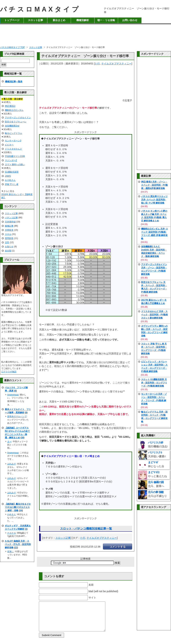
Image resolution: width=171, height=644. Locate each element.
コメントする (118, 547)
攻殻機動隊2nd (12, 126)
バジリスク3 (157, 454)
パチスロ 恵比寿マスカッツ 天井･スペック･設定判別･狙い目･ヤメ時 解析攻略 (154, 200)
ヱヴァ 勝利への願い (15, 165)
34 (21, 510)
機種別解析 (83, 20)
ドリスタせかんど (13, 149)
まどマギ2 (157, 474)
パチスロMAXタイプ (40, 9)
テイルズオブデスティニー (116, 64)
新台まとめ (59, 20)
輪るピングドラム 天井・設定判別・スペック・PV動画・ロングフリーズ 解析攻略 (154, 417)
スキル (8, 234)
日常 (7, 242)
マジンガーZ (11, 160)
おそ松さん (10, 180)
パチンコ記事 (11, 218)
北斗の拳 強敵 (157, 494)
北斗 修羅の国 (156, 484)
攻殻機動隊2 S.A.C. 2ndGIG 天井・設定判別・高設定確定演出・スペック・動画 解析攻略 (154, 251)
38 (22, 438)
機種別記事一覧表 (14, 82)
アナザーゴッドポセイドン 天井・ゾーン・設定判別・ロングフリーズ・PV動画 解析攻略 (154, 269)
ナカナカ (12, 533)
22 (16, 548)
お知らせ (9, 247)
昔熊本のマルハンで (17, 416)
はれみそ (12, 464)
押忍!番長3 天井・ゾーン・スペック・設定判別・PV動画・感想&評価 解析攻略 (154, 185)
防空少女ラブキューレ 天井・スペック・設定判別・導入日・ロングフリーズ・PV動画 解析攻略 (154, 287)
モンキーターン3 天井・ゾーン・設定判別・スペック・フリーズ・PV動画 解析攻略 (154, 399)
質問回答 (9, 238)
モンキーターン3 (13, 141)
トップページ (12, 20)
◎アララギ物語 (9, 372)
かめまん (12, 514)
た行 (97, 64)
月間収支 (9, 230)
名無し (10, 551)
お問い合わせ (130, 20)
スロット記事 (35, 20)
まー (9, 442)
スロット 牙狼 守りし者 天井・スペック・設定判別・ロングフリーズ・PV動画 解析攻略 (154, 349)
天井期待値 (10, 222)
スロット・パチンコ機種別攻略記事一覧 (86, 529)
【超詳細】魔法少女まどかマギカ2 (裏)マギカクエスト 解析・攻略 (18, 507)
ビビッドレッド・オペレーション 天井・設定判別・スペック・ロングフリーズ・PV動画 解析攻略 (154, 366)
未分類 (8, 251)
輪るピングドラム (13, 133)
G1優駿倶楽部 (12, 172)
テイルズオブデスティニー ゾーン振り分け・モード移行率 (85, 56)
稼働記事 (9, 226)
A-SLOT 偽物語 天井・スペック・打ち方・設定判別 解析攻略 (18, 544)
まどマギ (156, 464)
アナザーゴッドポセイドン (18, 118)
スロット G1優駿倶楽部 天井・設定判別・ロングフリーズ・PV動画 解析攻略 (154, 383)
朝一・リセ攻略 (106, 20)
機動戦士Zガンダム (14, 110)
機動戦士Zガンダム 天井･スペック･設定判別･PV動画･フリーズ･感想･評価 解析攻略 (155, 234)
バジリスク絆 (158, 444)
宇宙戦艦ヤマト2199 (15, 156)
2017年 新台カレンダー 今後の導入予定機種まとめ (154, 302)
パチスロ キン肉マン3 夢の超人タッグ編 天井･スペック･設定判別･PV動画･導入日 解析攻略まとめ (154, 216)
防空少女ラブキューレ (16, 122)
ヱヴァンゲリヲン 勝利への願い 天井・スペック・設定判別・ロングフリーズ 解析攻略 (154, 331)
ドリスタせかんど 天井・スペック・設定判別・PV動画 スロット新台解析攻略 (154, 315)
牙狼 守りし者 (12, 184)
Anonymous (13, 395)
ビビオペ (9, 145)
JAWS (8, 176)
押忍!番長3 (10, 106)
